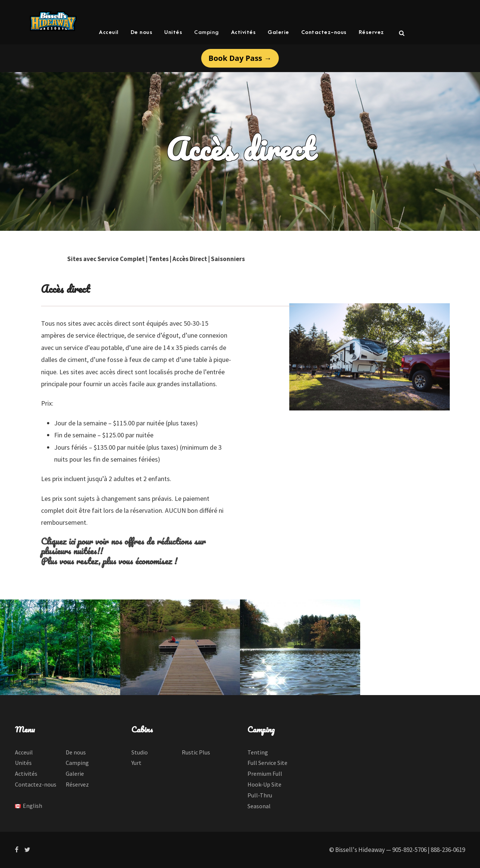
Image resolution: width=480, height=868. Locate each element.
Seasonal (259, 806)
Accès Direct (190, 259)
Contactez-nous (324, 32)
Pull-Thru (260, 795)
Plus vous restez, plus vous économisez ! (109, 561)
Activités (244, 32)
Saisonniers (228, 259)
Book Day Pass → (240, 58)
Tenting (258, 752)
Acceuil (109, 32)
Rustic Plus (196, 752)
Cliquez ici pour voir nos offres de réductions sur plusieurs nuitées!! (123, 546)
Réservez (371, 32)
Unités (173, 32)
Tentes (159, 259)
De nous (142, 32)
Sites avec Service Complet (106, 259)
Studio (140, 752)
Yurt (136, 763)
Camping (207, 32)
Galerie (278, 32)
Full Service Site (267, 763)
